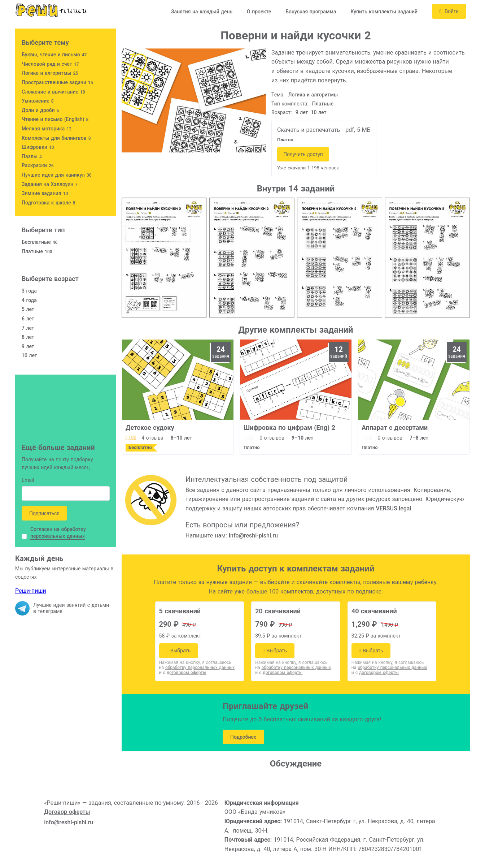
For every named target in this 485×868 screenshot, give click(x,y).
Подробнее (243, 737)
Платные (323, 104)
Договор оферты (67, 812)
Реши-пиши (31, 591)
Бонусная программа (311, 12)
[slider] (131, 438)
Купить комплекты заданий (384, 12)
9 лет (302, 112)
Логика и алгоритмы (313, 95)
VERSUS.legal (393, 508)
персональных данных (58, 536)
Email (28, 481)
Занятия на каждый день (202, 12)
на (197, 668)
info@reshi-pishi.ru (253, 536)
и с (183, 673)
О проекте (259, 12)
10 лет (319, 112)
